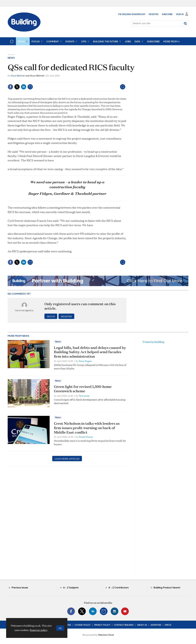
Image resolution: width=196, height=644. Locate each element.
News (11, 58)
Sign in (51, 316)
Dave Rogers (85, 361)
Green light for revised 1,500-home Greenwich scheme (83, 389)
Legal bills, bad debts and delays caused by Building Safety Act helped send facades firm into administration (90, 352)
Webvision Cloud (106, 635)
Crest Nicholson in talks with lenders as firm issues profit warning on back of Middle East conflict (87, 428)
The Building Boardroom (132, 14)
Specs (168, 625)
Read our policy (39, 630)
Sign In (180, 14)
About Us (142, 625)
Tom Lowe (84, 396)
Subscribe (167, 14)
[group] (171, 41)
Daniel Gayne (86, 437)
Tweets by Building (153, 342)
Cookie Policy (83, 625)
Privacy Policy (102, 625)
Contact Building (124, 625)
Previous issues (20, 588)
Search (185, 23)
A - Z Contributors (119, 588)
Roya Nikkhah (18, 76)
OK (60, 628)
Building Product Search (167, 588)
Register (154, 14)
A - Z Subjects (71, 588)
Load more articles (67, 459)
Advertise (156, 625)
